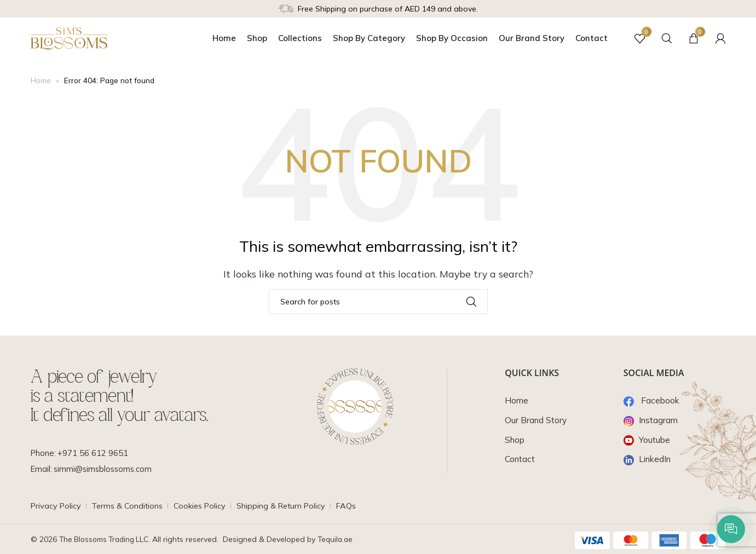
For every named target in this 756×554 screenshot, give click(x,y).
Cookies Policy (206, 506)
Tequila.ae (341, 540)
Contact (521, 459)
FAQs (357, 506)
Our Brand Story (536, 420)
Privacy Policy (57, 506)
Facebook (652, 400)
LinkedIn (649, 459)
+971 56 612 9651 (94, 453)
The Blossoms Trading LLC (106, 540)
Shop (515, 440)
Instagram (652, 420)
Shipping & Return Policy (290, 506)
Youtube (647, 440)
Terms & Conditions (131, 506)
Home (41, 80)
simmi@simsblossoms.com (105, 469)
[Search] (662, 38)
